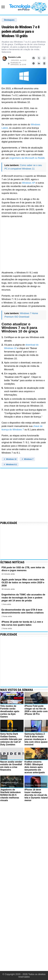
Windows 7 (27, 459)
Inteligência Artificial (10, 782)
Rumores (29, 785)
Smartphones (31, 701)
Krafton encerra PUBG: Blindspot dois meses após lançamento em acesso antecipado (35, 767)
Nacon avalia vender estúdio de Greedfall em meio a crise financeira (11, 766)
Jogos (4, 701)
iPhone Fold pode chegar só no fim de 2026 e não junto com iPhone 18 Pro (35, 710)
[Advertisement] (24, 245)
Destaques (9, 20)
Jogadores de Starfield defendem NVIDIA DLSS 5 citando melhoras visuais (11, 795)
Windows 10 (10, 459)
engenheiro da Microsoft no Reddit (27, 158)
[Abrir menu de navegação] (4, 7)
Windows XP (29, 183)
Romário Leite (14, 57)
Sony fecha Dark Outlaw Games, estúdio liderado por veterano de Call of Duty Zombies (11, 739)
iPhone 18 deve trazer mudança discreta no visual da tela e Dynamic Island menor (36, 795)
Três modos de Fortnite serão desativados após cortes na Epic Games (10, 711)
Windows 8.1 (10, 464)
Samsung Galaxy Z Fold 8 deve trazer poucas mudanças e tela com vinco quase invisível (35, 739)
